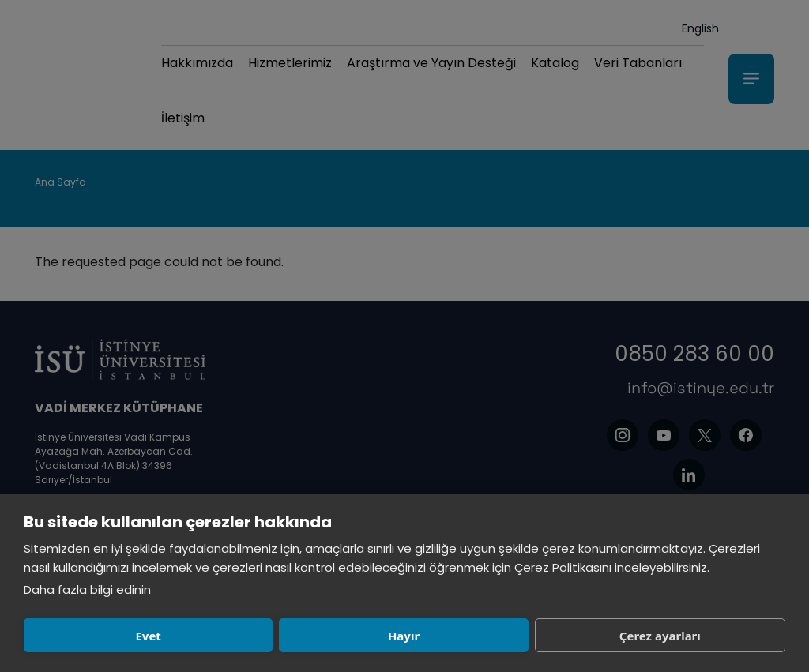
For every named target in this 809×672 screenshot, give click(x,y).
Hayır (254, 636)
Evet (99, 636)
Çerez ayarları (411, 636)
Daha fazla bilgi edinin (87, 589)
